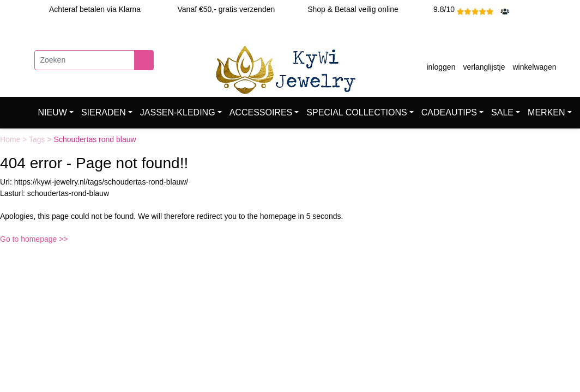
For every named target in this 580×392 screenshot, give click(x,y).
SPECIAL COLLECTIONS (357, 112)
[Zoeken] (84, 60)
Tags (38, 139)
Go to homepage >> (34, 239)
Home (11, 139)
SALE (502, 112)
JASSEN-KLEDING (178, 112)
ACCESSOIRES (261, 112)
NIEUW (53, 112)
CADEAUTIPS (449, 112)
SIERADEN (104, 112)
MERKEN (546, 112)
